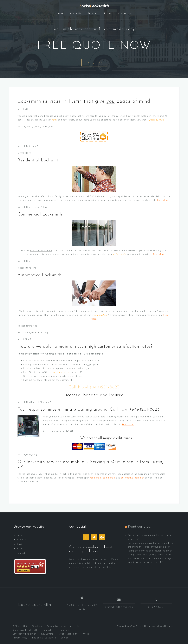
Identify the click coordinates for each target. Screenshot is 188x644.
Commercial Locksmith (25, 630)
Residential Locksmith (44, 638)
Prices (108, 13)
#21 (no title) (20, 626)
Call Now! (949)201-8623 (94, 387)
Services (93, 13)
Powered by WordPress (129, 626)
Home (60, 13)
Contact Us (125, 13)
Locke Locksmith (35, 605)
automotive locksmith (133, 478)
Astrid (156, 626)
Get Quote (94, 62)
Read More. (163, 200)
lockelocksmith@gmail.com (119, 607)
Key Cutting (47, 634)
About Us (76, 13)
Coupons (65, 630)
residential (96, 478)
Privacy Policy (20, 638)
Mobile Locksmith (68, 634)
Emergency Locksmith (25, 634)
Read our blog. (140, 527)
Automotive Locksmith (59, 626)
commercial (109, 478)
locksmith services (59, 372)
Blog (78, 626)
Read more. (128, 424)
